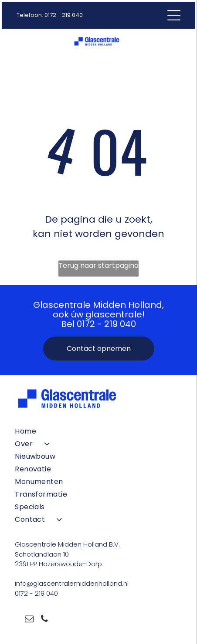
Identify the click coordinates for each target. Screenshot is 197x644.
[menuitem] (98, 431)
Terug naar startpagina (98, 265)
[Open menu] (174, 15)
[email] (29, 620)
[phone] (44, 620)
